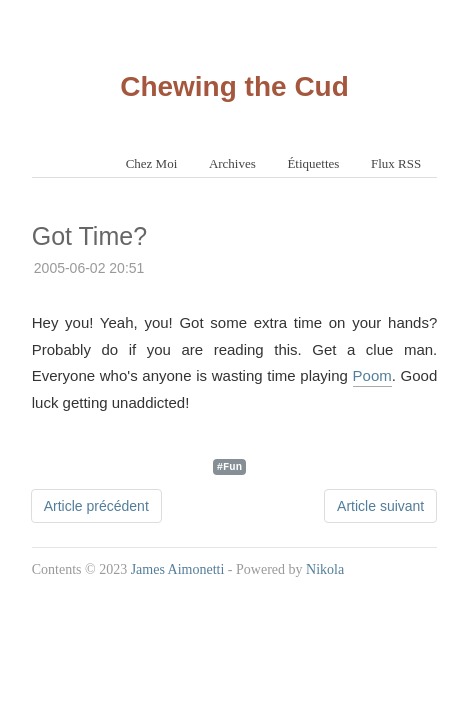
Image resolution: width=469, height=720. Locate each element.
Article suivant (380, 506)
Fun (232, 466)
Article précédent (96, 506)
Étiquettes (313, 163)
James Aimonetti (178, 569)
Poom (372, 375)
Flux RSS (396, 163)
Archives (232, 163)
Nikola (325, 569)
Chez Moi (152, 163)
